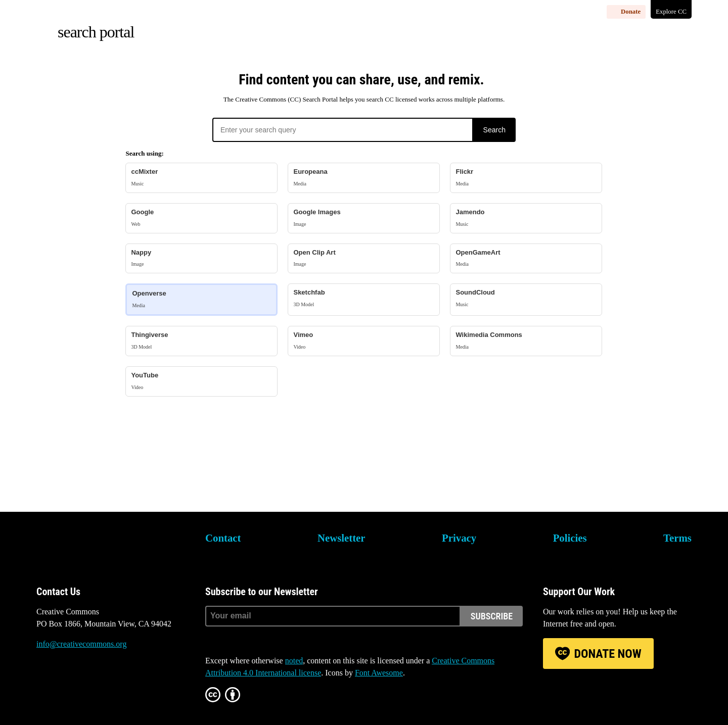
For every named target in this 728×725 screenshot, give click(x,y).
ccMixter (201, 178)
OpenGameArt (526, 258)
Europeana (364, 178)
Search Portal (96, 32)
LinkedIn (126, 682)
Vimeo (364, 341)
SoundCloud (526, 298)
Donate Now (607, 654)
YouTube (201, 381)
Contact (223, 538)
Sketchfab (364, 298)
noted (294, 661)
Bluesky (44, 682)
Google (201, 218)
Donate (631, 12)
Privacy (459, 538)
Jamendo (526, 218)
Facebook (99, 682)
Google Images (364, 218)
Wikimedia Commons (526, 341)
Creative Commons (85, 545)
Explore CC (671, 12)
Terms (677, 538)
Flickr (526, 178)
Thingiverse (201, 341)
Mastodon (71, 682)
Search (494, 130)
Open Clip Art (364, 258)
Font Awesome (379, 673)
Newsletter (342, 538)
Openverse (201, 299)
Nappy (201, 258)
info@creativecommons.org (81, 644)
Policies (570, 538)
